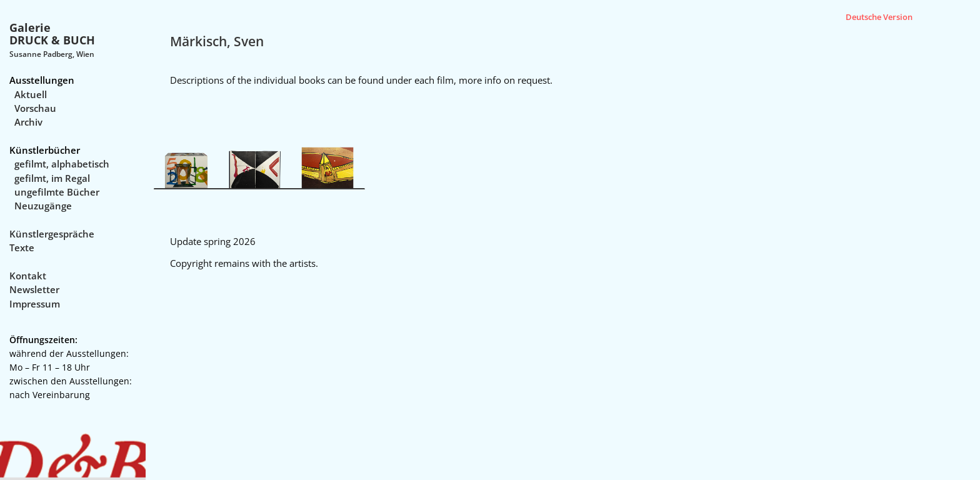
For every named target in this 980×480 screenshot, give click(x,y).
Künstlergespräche (52, 234)
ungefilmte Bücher (57, 192)
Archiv (28, 122)
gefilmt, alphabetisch (62, 164)
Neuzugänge (43, 206)
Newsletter (34, 289)
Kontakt (28, 276)
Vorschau (35, 108)
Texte (22, 247)
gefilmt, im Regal (52, 178)
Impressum (35, 304)
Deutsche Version (879, 17)
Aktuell (31, 94)
